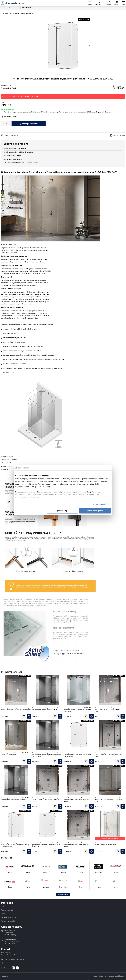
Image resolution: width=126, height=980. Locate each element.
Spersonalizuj (63, 511)
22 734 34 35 (9, 963)
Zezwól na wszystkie (95, 511)
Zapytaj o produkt (119, 135)
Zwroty (3, 914)
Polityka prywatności (8, 921)
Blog (3, 906)
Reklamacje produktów (9, 917)
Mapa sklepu (5, 976)
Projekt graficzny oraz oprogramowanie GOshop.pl (109, 976)
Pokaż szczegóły (100, 504)
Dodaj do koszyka (30, 124)
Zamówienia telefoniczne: (16, 8)
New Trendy (12, 88)
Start (3, 13)
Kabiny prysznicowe (13, 13)
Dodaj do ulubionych (11, 135)
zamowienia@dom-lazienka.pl (14, 959)
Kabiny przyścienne (27, 13)
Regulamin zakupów (8, 910)
